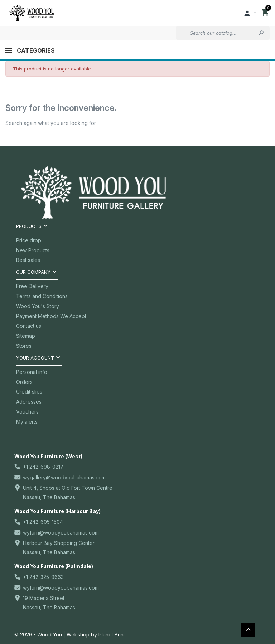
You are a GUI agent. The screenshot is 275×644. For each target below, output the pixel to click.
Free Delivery (32, 286)
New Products (33, 250)
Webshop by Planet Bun (95, 635)
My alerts (27, 422)
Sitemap (26, 336)
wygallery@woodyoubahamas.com (64, 477)
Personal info (32, 372)
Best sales (28, 260)
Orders (24, 382)
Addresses (29, 402)
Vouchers (27, 412)
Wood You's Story (38, 306)
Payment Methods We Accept (51, 316)
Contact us (29, 326)
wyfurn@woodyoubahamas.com (61, 533)
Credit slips (29, 392)
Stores (24, 346)
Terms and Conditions (42, 296)
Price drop (29, 240)
